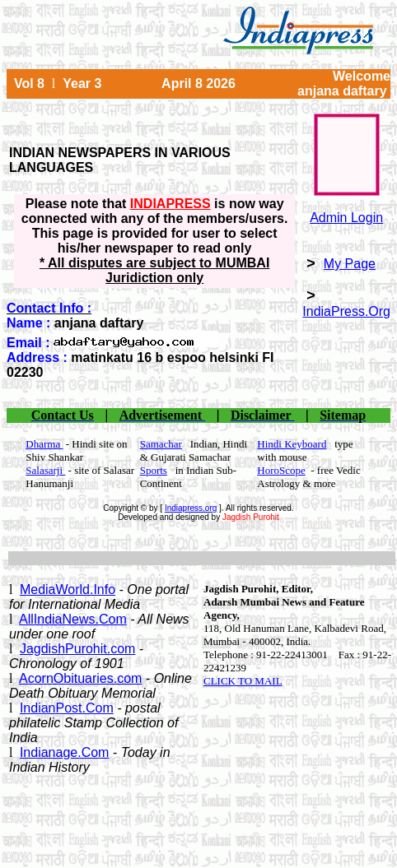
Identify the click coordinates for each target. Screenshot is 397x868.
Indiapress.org (191, 508)
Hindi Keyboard (292, 444)
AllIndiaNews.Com (73, 619)
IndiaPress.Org (346, 311)
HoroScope (281, 470)
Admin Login (346, 218)
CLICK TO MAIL (243, 681)
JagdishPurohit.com (78, 649)
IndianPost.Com (67, 708)
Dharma (44, 444)
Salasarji (45, 470)
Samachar (161, 444)
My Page (350, 264)
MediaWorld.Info (68, 589)
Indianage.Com (65, 752)
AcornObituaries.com (80, 678)
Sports (154, 470)
